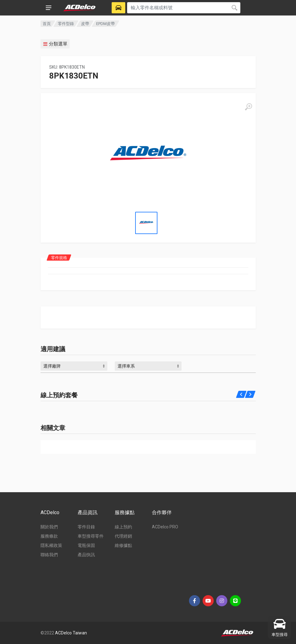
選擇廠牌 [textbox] (52, 366)
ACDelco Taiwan (71, 633)
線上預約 (123, 527)
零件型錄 (66, 24)
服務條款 (49, 536)
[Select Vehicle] (118, 8)
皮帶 (85, 24)
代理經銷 (123, 536)
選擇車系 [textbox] (126, 366)
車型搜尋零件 (91, 536)
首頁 (47, 24)
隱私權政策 (51, 545)
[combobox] (74, 366)
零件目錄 (86, 527)
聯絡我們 (49, 555)
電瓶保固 (86, 545)
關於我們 (49, 527)
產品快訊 (86, 555)
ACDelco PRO (165, 527)
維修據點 (123, 545)
